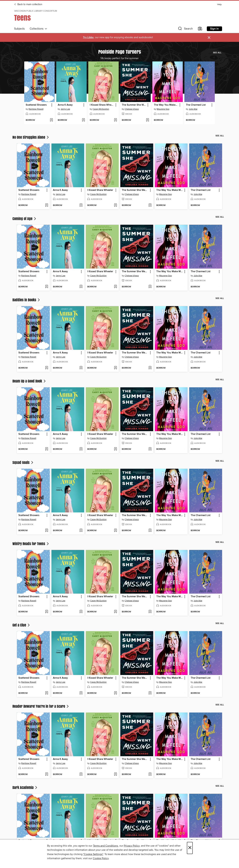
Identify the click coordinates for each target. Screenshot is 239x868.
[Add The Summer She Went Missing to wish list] (147, 120)
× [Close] (190, 848)
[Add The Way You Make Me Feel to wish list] (179, 120)
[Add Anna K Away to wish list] (83, 120)
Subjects (19, 29)
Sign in (214, 29)
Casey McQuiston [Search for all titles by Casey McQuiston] (101, 109)
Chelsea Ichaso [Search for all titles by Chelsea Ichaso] (132, 109)
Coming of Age (25, 219)
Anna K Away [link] (65, 105)
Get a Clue (21, 625)
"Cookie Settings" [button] (93, 854)
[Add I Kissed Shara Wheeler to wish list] (115, 120)
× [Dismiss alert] (209, 38)
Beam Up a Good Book (29, 381)
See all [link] (217, 53)
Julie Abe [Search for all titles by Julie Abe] (193, 109)
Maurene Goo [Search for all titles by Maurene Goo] (163, 109)
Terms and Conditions (105, 846)
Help (219, 5)
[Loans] (200, 29)
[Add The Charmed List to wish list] (212, 120)
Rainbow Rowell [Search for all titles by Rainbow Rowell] (36, 109)
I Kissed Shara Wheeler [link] (102, 105)
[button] (185, 29)
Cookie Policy (101, 858)
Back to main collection (28, 4)
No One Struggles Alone (31, 137)
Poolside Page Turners (120, 52)
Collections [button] (38, 29)
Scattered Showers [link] (36, 105)
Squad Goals (23, 462)
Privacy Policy (132, 846)
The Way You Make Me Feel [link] (166, 105)
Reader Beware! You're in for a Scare (41, 706)
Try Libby (88, 37)
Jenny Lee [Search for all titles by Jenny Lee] (65, 109)
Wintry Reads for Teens (31, 544)
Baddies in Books (26, 300)
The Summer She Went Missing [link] (134, 105)
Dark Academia (25, 787)
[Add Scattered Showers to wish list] (51, 120)
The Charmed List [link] (196, 105)
